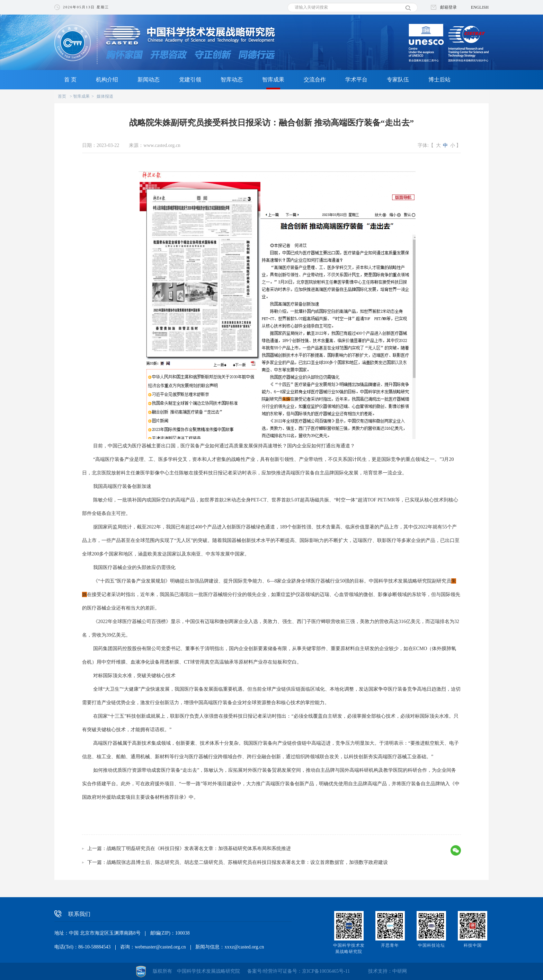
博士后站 (439, 80)
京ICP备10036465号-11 (326, 971)
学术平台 (356, 80)
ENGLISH (480, 7)
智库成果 (273, 80)
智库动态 (232, 80)
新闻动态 (149, 80)
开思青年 (390, 945)
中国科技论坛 (431, 945)
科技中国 (473, 945)
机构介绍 (107, 80)
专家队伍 (398, 80)
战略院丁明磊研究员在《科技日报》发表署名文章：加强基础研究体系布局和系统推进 (199, 848)
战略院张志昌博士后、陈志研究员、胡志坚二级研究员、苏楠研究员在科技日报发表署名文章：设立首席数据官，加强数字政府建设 (247, 862)
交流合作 (315, 80)
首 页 (70, 80)
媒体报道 (105, 96)
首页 (62, 96)
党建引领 (190, 80)
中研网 (400, 971)
